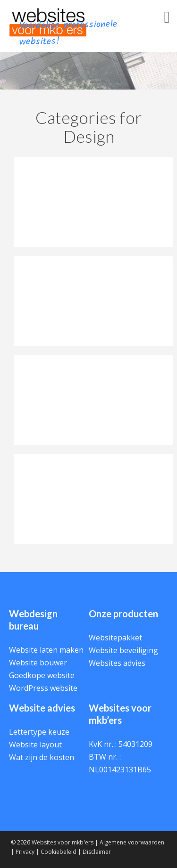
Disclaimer (97, 852)
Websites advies (117, 663)
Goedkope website (42, 675)
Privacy (25, 852)
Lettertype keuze (39, 732)
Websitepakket (115, 638)
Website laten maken (46, 650)
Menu (153, 28)
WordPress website (43, 688)
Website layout (35, 745)
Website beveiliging (123, 650)
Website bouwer (38, 663)
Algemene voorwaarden (132, 842)
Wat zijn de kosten (42, 757)
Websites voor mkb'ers (63, 842)
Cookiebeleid (59, 852)
